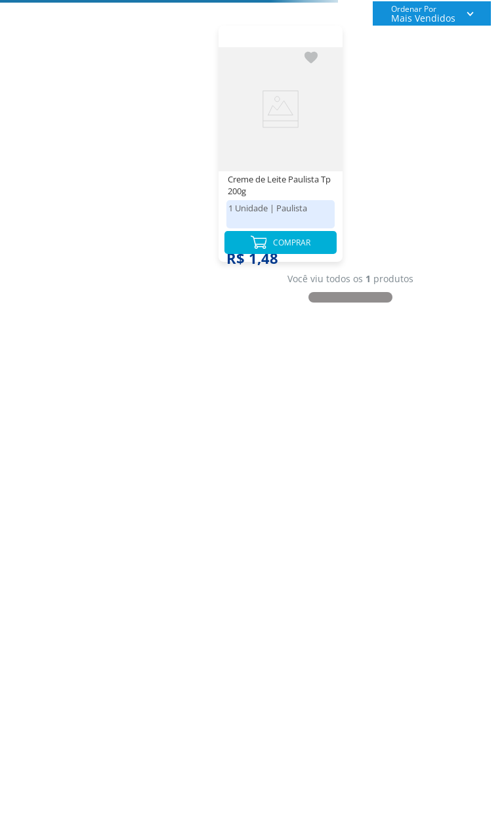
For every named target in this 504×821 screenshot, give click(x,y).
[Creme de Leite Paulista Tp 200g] (281, 150)
